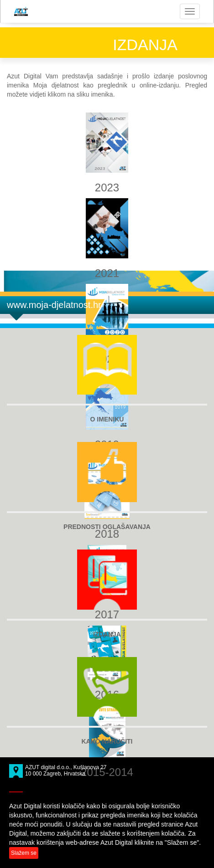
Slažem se (24, 853)
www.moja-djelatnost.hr (54, 305)
